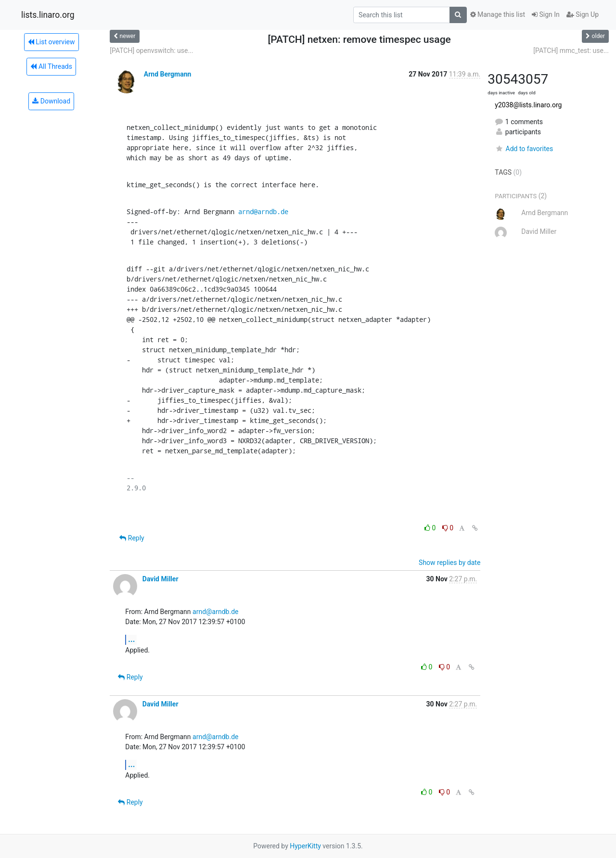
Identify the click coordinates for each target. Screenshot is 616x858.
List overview (51, 42)
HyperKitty (305, 846)
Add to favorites (524, 149)
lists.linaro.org (48, 15)
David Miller (160, 579)
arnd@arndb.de (263, 211)
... (131, 639)
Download (51, 101)
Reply (132, 538)
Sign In (546, 14)
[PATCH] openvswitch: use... (151, 51)
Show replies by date (449, 563)
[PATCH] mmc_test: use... (571, 51)
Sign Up (583, 14)
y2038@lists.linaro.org (528, 105)
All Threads (51, 66)
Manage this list (498, 14)
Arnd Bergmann (168, 74)
